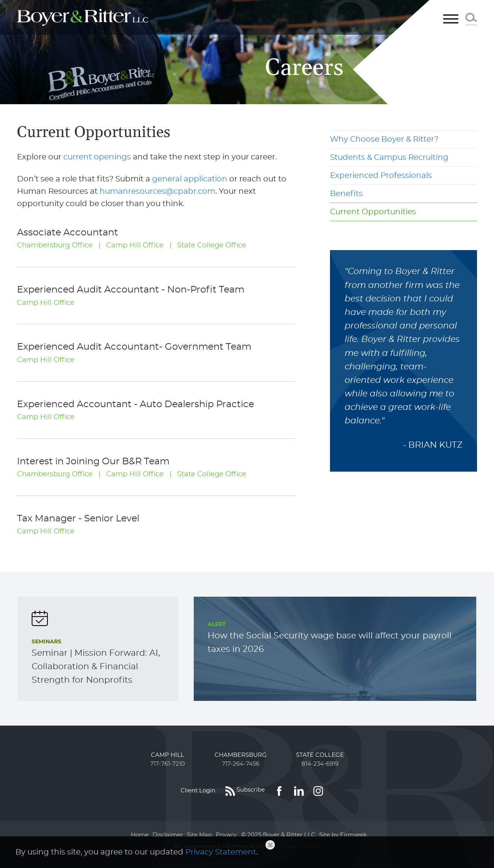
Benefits (346, 194)
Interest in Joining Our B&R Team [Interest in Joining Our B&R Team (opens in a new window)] (93, 462)
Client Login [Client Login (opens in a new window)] (198, 791)
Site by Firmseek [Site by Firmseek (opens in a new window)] (343, 835)
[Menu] (451, 19)
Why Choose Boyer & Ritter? (384, 139)
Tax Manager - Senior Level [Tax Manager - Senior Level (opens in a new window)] (78, 519)
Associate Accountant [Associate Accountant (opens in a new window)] (68, 233)
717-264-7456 (241, 764)
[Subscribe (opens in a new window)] (245, 791)
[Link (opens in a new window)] (279, 791)
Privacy (226, 835)
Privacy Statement (221, 852)
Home (140, 835)
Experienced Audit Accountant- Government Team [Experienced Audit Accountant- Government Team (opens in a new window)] (134, 347)
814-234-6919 (320, 764)
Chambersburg (241, 755)
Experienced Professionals (381, 176)
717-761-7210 (167, 764)
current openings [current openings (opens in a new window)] (97, 157)
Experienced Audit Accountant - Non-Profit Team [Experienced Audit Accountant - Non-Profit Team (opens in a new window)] (131, 290)
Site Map (199, 835)
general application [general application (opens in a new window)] (190, 179)
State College (320, 755)
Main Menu (219, 10)
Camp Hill (167, 755)
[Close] (270, 845)
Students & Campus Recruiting (389, 157)
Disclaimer (168, 835)
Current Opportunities (373, 212)
